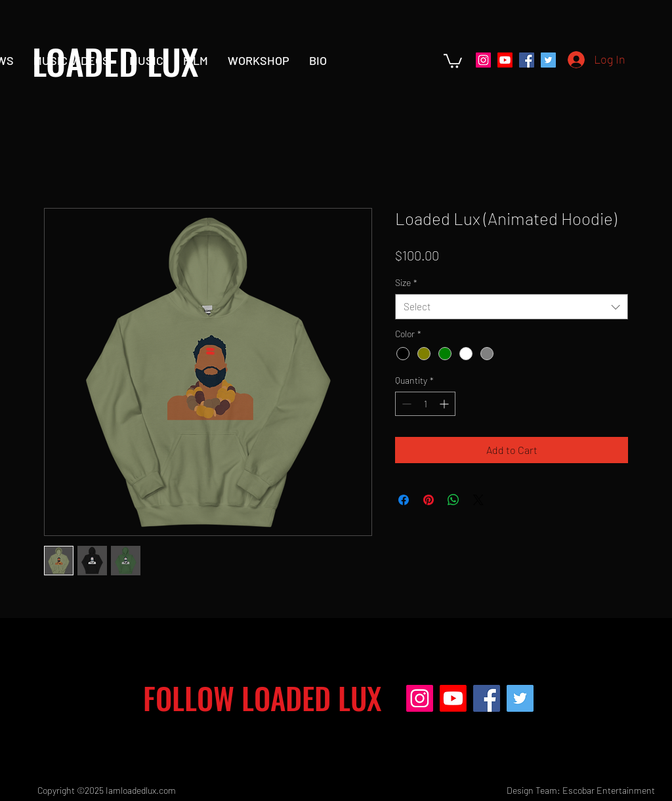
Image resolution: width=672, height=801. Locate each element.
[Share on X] (478, 500)
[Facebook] (527, 60)
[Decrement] (405, 404)
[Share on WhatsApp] (453, 500)
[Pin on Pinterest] (429, 500)
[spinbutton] (425, 404)
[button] (453, 60)
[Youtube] (505, 60)
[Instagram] (483, 60)
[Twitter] (548, 60)
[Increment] (445, 404)
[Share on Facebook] (404, 500)
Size (406, 282)
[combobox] (512, 307)
